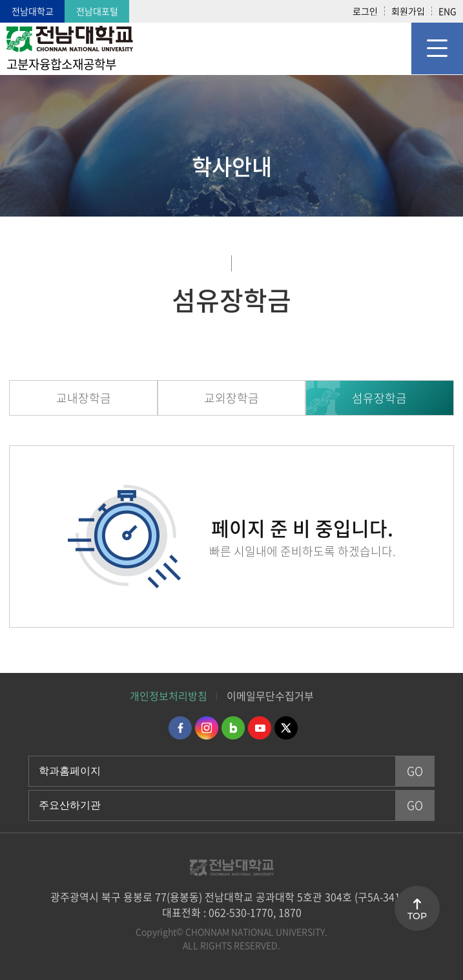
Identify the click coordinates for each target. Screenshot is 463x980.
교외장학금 (231, 398)
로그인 (365, 11)
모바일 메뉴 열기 (437, 48)
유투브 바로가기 (260, 728)
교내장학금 (84, 398)
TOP (417, 916)
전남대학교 (33, 11)
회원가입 (408, 11)
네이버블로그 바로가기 (233, 728)
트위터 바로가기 (286, 728)
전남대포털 (97, 11)
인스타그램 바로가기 (207, 728)
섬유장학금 (379, 398)
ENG (448, 11)
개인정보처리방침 (169, 696)
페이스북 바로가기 (180, 728)
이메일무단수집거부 (270, 696)
